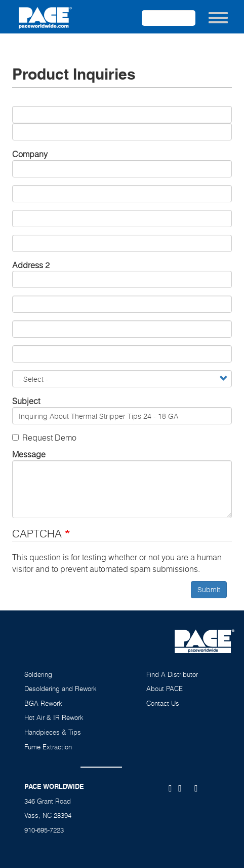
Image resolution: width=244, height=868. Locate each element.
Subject (26, 401)
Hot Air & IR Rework (54, 717)
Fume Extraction (48, 747)
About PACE (165, 689)
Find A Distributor (172, 674)
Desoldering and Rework (60, 689)
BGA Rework (43, 703)
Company (30, 154)
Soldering (38, 674)
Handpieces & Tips (53, 732)
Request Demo (44, 438)
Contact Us (163, 703)
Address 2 (31, 265)
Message (29, 454)
